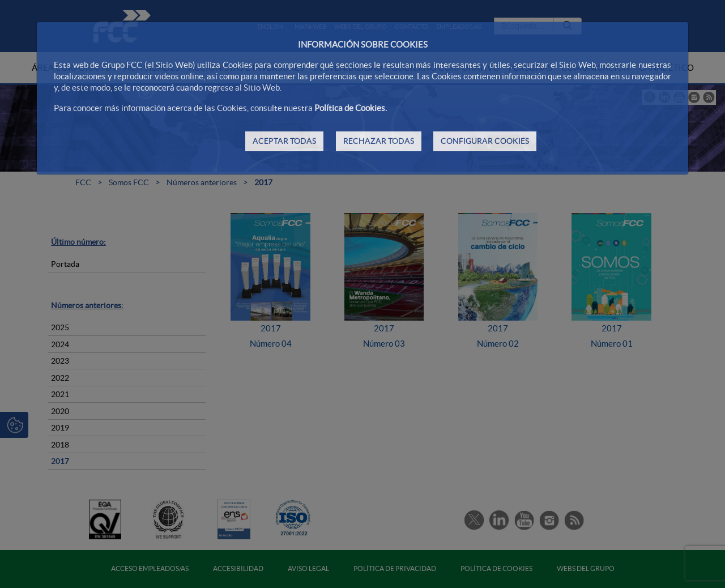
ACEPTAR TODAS (284, 141)
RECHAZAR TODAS (379, 141)
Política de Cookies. (351, 108)
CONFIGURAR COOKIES (485, 141)
